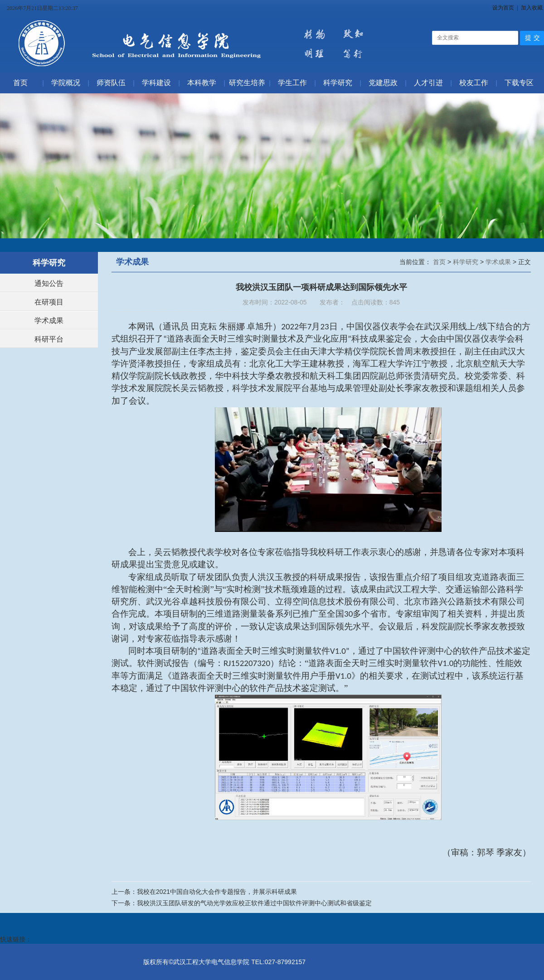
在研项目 (49, 302)
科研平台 (49, 339)
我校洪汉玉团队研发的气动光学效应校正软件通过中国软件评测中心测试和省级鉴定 (254, 903)
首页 (440, 262)
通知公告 (49, 283)
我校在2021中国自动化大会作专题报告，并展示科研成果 (217, 892)
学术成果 (49, 321)
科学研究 (466, 262)
